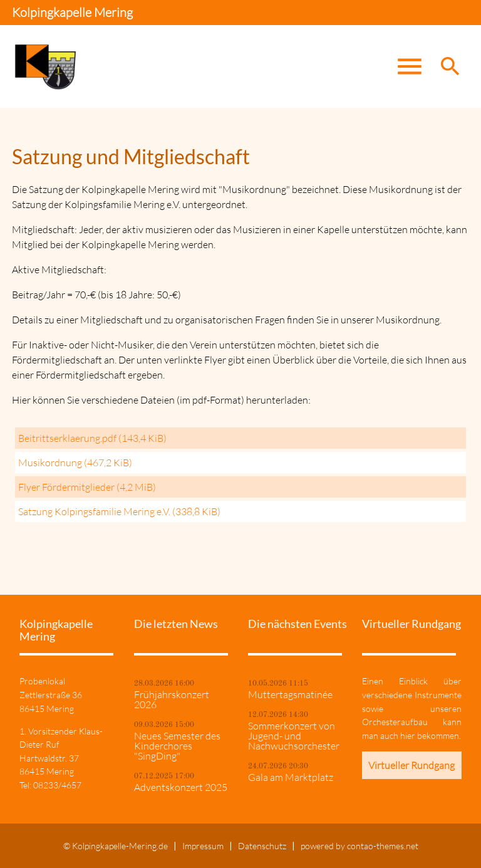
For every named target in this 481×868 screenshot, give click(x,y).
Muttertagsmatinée (290, 694)
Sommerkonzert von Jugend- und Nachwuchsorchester (294, 736)
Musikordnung (75, 463)
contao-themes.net (383, 846)
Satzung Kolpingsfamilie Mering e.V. (119, 511)
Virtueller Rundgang (411, 765)
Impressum (203, 846)
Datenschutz (262, 846)
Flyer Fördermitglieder (87, 487)
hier (408, 735)
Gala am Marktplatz (291, 777)
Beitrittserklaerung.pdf (92, 438)
